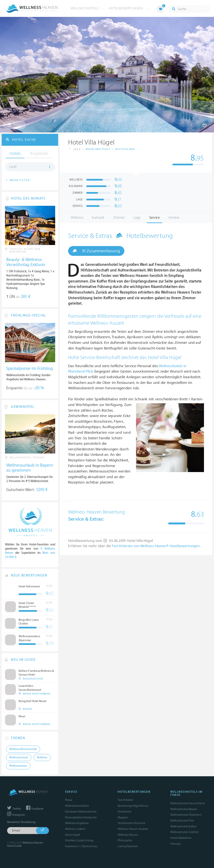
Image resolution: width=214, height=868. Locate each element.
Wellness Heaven (128, 835)
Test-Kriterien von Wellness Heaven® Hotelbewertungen (156, 546)
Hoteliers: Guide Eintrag (79, 840)
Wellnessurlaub (19, 757)
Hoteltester (124, 812)
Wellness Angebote (77, 823)
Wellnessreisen (18, 766)
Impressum (72, 846)
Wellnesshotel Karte (77, 806)
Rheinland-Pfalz (98, 149)
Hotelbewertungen (129, 8)
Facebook (35, 809)
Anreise (174, 218)
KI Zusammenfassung (96, 251)
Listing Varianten (128, 846)
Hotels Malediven (181, 838)
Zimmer (119, 218)
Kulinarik (98, 218)
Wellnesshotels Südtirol (184, 832)
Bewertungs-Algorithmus (133, 806)
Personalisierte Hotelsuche (81, 817)
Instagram (16, 815)
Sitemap (175, 844)
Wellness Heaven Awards (133, 829)
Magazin (123, 817)
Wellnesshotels (88, 8)
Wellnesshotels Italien (183, 826)
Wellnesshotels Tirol (182, 821)
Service (155, 218)
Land (13, 167)
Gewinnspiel (73, 835)
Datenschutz (90, 846)
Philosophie (125, 840)
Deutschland (125, 149)
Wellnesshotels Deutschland (187, 803)
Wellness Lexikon (75, 829)
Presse (69, 800)
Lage (137, 218)
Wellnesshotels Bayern (184, 809)
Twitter (14, 809)
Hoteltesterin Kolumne (131, 823)
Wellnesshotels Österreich (186, 815)
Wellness (77, 218)
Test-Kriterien (125, 800)
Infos (14, 125)
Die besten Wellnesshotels (81, 812)
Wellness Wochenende (23, 749)
